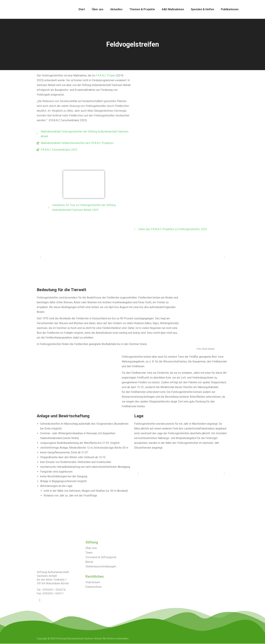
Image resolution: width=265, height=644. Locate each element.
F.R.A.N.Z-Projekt (106, 75)
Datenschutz (94, 587)
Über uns (91, 548)
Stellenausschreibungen (101, 567)
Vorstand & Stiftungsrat (101, 557)
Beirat (89, 562)
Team (89, 553)
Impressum (93, 582)
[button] (41, 257)
